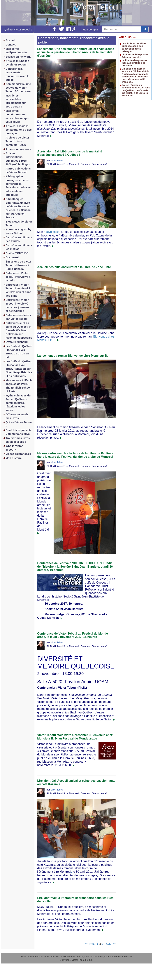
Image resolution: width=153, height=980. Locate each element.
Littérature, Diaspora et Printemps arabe (135, 56)
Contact (11, 45)
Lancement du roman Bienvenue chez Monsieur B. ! (73, 356)
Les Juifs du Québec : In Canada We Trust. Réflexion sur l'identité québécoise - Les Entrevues (19, 369)
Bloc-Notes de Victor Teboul (19, 223)
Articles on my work (18, 149)
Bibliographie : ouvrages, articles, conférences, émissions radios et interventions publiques (18, 186)
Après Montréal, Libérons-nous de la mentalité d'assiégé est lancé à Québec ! (70, 153)
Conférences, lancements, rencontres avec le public (17, 74)
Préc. (92, 944)
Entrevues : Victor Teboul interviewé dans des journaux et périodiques (17, 305)
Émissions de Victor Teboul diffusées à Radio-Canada (18, 265)
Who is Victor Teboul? (14, 448)
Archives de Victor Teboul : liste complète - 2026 (17, 141)
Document (12, 257)
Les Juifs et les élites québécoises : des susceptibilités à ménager (134, 47)
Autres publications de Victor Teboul (18, 170)
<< (86, 944)
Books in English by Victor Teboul (18, 231)
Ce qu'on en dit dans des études (19, 239)
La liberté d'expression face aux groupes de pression (135, 63)
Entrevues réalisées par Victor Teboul (18, 317)
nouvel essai (52, 232)
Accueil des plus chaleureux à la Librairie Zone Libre (74, 267)
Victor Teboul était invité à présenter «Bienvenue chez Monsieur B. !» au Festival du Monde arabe (75, 737)
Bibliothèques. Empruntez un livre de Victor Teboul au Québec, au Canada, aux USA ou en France (18, 208)
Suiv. (109, 944)
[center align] (145, 29)
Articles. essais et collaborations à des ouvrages (19, 130)
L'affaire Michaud (17, 342)
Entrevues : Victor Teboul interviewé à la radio (18, 277)
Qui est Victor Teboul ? (18, 30)
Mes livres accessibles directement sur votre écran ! (16, 101)
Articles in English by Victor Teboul (17, 63)
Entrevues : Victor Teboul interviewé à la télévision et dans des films (18, 290)
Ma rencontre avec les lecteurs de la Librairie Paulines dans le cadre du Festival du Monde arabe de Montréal (75, 455)
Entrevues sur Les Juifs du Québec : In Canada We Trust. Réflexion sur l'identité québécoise (19, 330)
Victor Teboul (97, 7)
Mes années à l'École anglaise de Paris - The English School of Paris (19, 386)
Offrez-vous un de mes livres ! (17, 416)
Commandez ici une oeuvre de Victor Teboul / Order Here (18, 88)
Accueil (10, 40)
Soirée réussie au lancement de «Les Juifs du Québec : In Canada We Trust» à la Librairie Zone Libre (136, 90)
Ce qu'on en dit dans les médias (19, 247)
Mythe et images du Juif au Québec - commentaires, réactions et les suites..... (18, 403)
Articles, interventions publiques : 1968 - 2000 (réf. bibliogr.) (17, 159)
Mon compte (90, 30)
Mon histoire (14, 458)
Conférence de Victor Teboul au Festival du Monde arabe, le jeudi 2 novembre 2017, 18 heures (72, 635)
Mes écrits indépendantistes (17, 51)
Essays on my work (18, 57)
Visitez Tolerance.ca (18, 454)
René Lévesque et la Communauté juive (19, 432)
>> (114, 944)
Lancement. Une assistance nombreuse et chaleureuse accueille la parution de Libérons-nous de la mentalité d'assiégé (76, 52)
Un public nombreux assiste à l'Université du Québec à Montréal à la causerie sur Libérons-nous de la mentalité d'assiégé (136, 75)
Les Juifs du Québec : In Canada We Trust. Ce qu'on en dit (19, 352)
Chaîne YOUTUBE (17, 253)
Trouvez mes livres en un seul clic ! (18, 440)
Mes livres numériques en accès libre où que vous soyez (17, 116)
